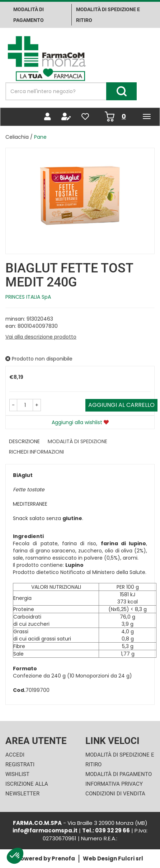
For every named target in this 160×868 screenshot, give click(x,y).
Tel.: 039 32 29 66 (106, 830)
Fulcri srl (131, 858)
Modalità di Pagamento (119, 774)
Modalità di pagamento (29, 15)
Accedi (15, 755)
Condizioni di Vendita (115, 794)
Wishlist (17, 774)
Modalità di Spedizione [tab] (77, 441)
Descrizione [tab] (24, 441)
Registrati (20, 764)
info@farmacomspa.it (45, 830)
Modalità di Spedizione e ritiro (108, 15)
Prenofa (63, 858)
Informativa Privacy (114, 784)
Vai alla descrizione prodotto (41, 337)
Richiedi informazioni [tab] (36, 452)
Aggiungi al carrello (121, 405)
